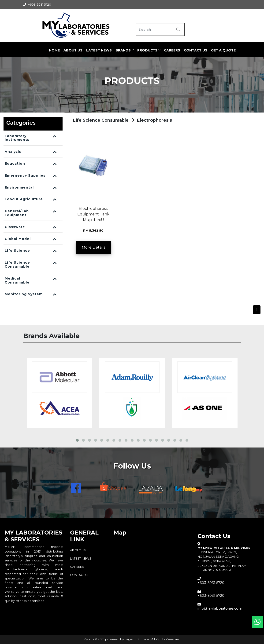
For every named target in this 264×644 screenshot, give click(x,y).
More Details (93, 247)
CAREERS (172, 50)
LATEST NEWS (99, 50)
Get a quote (223, 50)
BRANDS (123, 50)
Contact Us (196, 50)
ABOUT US (73, 50)
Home (54, 50)
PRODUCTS (147, 50)
